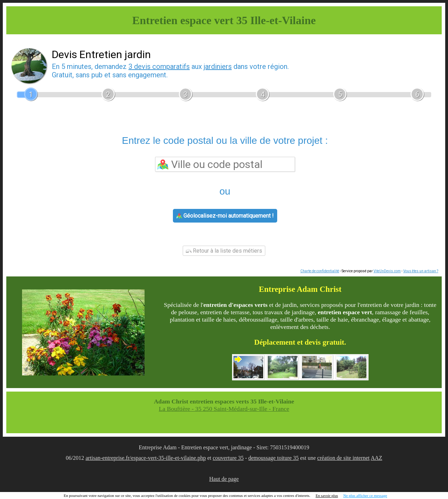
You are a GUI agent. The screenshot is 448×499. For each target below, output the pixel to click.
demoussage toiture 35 (274, 458)
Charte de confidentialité (320, 271)
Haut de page (224, 479)
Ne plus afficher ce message (365, 496)
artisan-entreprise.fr (107, 458)
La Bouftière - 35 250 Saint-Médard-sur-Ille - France (224, 409)
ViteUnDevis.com (387, 271)
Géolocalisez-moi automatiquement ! (225, 216)
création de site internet (343, 458)
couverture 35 (228, 458)
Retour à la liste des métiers (224, 251)
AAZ (376, 458)
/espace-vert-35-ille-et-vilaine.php (168, 458)
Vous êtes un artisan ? (421, 271)
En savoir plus (327, 496)
